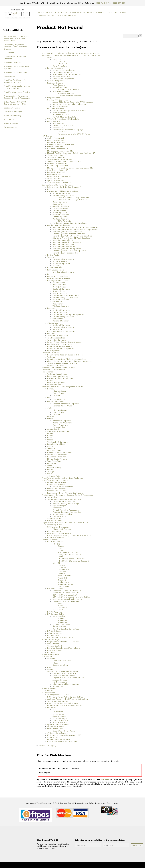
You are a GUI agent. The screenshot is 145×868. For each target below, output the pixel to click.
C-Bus (50, 669)
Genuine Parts (53, 737)
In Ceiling (57, 266)
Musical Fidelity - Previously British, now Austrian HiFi (71, 153)
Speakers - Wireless (13, 63)
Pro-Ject (51, 334)
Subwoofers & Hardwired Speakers (15, 58)
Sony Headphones (55, 385)
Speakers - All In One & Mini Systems (16, 67)
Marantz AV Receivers (57, 489)
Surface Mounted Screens (70, 96)
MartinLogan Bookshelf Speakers (67, 232)
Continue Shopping (48, 745)
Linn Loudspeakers (56, 270)
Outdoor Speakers (61, 215)
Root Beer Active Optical (69, 552)
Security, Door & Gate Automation (62, 671)
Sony (49, 57)
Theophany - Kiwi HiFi (57, 155)
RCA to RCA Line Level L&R (65, 595)
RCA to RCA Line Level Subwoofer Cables (71, 597)
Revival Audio (53, 255)
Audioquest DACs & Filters (59, 533)
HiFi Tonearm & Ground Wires (60, 637)
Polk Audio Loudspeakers (59, 278)
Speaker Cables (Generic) (58, 724)
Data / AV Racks (54, 650)
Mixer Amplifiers (60, 722)
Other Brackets (59, 113)
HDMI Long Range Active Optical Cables (65, 697)
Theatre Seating (54, 646)
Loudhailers (58, 712)
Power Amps (58, 393)
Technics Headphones (57, 374)
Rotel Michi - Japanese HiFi (60, 176)
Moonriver (52, 463)
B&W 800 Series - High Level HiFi (73, 200)
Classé (50, 440)
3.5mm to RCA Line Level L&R (66, 593)
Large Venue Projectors (63, 72)
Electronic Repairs (67, 15)
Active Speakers (60, 261)
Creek (50, 465)
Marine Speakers (60, 212)
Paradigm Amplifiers (56, 444)
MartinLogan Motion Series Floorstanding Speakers (75, 229)
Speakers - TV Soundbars (15, 72)
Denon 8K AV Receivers (63, 487)
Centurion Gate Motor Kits (64, 673)
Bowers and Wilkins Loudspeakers (63, 191)
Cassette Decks (54, 518)
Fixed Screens (59, 85)
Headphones (9, 76)
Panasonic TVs (54, 121)
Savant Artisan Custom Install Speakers (65, 342)
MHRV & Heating (11, 123)
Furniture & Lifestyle (13, 112)
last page (105, 780)
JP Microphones (60, 718)
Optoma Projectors (56, 81)
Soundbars (57, 302)
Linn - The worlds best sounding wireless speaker (70, 361)
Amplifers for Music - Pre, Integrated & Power (15, 81)
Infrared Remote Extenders (59, 739)
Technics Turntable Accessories (67, 512)
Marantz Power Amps (62, 406)
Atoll (49, 408)
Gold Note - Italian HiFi (58, 170)
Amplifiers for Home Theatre (17, 92)
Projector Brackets (61, 115)
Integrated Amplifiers (62, 421)
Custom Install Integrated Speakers (68, 314)
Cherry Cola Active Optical (70, 555)
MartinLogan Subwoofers (64, 246)
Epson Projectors (55, 68)
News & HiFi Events (96, 12)
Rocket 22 (62, 620)
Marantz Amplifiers (56, 402)
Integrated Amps (60, 391)
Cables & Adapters (12, 108)
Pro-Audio (52, 707)
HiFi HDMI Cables (55, 542)
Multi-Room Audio (55, 729)
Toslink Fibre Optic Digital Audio (67, 601)
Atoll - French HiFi (55, 138)
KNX (49, 667)
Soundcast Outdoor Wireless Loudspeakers (67, 359)
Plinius (50, 419)
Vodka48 (62, 574)
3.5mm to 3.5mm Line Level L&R (67, 591)
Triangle (51, 257)
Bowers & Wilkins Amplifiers (60, 453)
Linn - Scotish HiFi (56, 140)
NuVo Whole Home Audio (64, 731)
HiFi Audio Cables (55, 588)
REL (49, 189)
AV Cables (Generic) (56, 727)
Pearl (60, 548)
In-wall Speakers (60, 210)
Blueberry (62, 546)
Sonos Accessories (56, 365)
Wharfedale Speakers (57, 340)
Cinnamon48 (63, 569)
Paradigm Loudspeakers (58, 280)
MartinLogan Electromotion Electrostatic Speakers (75, 227)
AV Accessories (10, 127)
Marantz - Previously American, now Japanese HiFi (70, 168)
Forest (61, 550)
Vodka (61, 557)
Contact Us (112, 12)
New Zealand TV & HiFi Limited (80, 865)
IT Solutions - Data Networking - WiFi (64, 735)
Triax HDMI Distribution (58, 701)
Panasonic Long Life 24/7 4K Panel (74, 134)
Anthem (51, 433)
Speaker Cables (59, 716)
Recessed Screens (66, 93)
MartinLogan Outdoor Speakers (67, 242)
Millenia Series (59, 283)
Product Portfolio (47, 12)
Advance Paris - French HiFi (60, 183)
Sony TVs (57, 59)
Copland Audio (54, 429)
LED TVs (62, 62)
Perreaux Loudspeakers (58, 276)
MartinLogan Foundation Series (67, 253)
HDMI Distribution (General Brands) (63, 703)
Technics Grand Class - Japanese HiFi (64, 161)
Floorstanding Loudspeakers (65, 297)
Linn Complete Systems (63, 272)
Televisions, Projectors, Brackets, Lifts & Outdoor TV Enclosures (17, 47)
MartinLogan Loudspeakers (59, 225)
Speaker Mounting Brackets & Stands (69, 110)
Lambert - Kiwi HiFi (56, 172)
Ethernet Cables (54, 633)
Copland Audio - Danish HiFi (60, 159)
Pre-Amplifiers (59, 427)
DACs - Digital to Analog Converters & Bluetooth (69, 535)
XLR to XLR (58, 610)
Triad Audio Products (62, 661)
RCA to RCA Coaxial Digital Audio (67, 599)
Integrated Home (77, 12)
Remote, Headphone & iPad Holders (63, 648)
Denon (50, 380)
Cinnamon (62, 608)
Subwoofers (58, 204)
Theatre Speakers (60, 217)
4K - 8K (56, 544)
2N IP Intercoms (60, 682)
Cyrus (50, 474)
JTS (54, 710)
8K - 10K (57, 563)
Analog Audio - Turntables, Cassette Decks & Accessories (17, 97)
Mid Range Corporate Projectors (67, 74)
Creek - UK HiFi (54, 178)
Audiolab (51, 416)
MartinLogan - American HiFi (60, 151)
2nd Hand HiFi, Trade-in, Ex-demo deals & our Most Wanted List (17, 39)
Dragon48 (62, 580)
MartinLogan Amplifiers (63, 240)
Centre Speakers (60, 202)
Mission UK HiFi (54, 174)
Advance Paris (53, 476)
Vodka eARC (63, 582)
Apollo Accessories (61, 106)
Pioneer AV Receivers (56, 491)
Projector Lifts (54, 98)
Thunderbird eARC (66, 584)
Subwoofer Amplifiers (57, 455)
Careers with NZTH (47, 15)
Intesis (55, 663)
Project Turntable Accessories (66, 510)
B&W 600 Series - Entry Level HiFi (73, 198)
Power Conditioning (12, 116)
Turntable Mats (59, 516)
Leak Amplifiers (54, 450)
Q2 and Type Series (61, 625)
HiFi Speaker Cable (56, 614)
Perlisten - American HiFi (58, 149)
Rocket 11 (62, 618)
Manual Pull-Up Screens (69, 89)
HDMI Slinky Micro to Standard (72, 559)
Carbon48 (62, 571)
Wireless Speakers (61, 219)
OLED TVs (62, 64)
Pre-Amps (57, 395)
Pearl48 (61, 565)
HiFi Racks (52, 652)
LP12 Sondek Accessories (64, 501)
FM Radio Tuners (55, 521)
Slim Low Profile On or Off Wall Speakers (71, 238)
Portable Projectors (61, 76)
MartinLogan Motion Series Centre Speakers (72, 236)
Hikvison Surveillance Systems (66, 684)
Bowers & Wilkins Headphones (61, 378)
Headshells (57, 508)
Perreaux (51, 389)
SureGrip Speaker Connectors (66, 629)
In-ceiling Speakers (61, 208)
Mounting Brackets (56, 108)
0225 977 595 (119, 3)
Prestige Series (59, 287)
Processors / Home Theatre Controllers (65, 493)
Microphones (58, 714)
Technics (51, 357)
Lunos (50, 690)
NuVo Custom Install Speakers (61, 348)
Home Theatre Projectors (64, 70)
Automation (9, 119)
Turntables (52, 497)
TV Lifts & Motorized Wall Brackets (63, 119)
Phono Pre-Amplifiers (62, 423)
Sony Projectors (60, 66)
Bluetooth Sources (56, 538)
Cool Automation (60, 665)
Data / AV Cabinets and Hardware (62, 741)
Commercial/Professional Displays (68, 130)
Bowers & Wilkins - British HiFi (61, 144)
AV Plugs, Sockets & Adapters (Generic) (65, 705)
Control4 (51, 659)
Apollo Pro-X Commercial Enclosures (69, 104)
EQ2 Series (63, 132)
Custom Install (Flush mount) (66, 295)
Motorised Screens (61, 91)
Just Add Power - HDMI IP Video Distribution (67, 699)
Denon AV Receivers (56, 484)
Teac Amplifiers (54, 461)
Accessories (58, 127)
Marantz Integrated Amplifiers (66, 404)
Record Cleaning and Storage (66, 504)
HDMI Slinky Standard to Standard (73, 561)
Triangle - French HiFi (57, 157)
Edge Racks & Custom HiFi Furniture (63, 642)
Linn (49, 397)
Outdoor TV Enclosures (58, 100)
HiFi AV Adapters (55, 612)
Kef (49, 274)
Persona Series (59, 285)
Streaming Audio (55, 525)
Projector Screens (55, 83)
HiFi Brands (9, 53)
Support (124, 12)
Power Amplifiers (60, 425)
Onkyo (50, 446)
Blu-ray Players (54, 531)
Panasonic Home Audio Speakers (62, 331)
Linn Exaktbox (59, 399)
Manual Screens (60, 87)
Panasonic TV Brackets (63, 125)
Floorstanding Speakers (63, 195)
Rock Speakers (54, 351)
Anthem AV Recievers (57, 482)
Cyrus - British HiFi (56, 181)
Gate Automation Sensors (64, 676)
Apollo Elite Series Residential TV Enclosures (73, 102)
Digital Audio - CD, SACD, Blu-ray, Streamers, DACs (15, 103)
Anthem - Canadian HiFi (58, 164)
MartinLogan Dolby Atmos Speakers (69, 234)
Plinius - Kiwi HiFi (55, 147)
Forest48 (62, 567)
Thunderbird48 (64, 576)
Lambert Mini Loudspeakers (60, 344)
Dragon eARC (64, 586)
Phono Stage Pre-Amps (58, 459)
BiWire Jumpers (60, 627)
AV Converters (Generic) (58, 733)
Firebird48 (62, 578)
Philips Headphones (56, 382)
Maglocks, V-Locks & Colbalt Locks (69, 678)
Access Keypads (60, 680)
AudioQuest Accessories (58, 695)
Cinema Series (59, 291)
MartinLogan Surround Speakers (67, 249)
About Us (63, 12)
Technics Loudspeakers (58, 336)
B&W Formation (65, 221)
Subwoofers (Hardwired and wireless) (64, 187)
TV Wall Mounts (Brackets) (65, 117)
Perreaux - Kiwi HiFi (56, 142)
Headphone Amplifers (57, 457)
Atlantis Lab (53, 323)
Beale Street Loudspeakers (59, 346)
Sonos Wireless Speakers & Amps (62, 363)
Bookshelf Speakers (61, 193)
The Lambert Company (58, 442)
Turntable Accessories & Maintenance (64, 499)
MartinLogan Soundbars (63, 244)
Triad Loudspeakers (56, 338)
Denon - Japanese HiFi (57, 166)
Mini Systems (58, 123)
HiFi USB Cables (54, 631)
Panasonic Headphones (58, 376)
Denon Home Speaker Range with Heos (65, 355)
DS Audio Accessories (62, 514)
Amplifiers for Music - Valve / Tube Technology (17, 87)
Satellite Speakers (61, 206)
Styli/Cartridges (59, 506)
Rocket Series (59, 616)
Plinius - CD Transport (62, 529)
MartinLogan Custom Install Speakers (69, 251)
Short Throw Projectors (63, 79)
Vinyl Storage (53, 644)
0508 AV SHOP (102, 3)
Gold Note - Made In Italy (59, 431)
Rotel (50, 438)
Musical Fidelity (54, 467)
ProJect (51, 470)
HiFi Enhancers (54, 635)
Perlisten (51, 308)
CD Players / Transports (58, 527)
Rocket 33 (62, 622)
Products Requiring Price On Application (70, 223)
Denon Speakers (54, 268)
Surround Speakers (61, 321)
